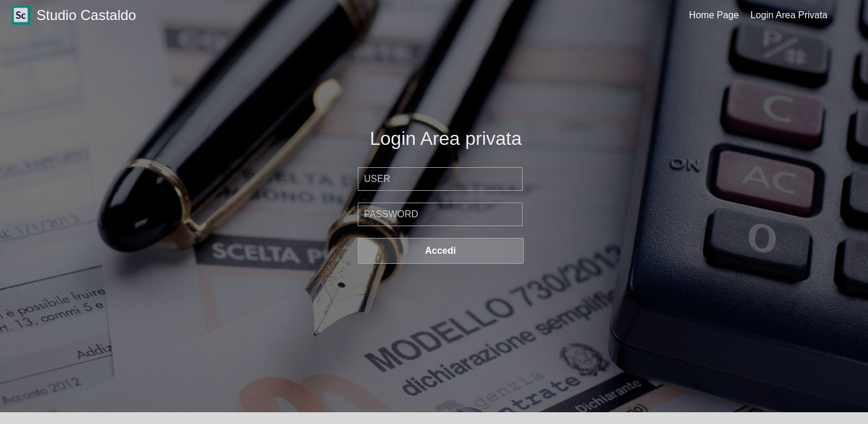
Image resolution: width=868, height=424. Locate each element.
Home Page (714, 15)
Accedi (440, 251)
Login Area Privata (789, 15)
